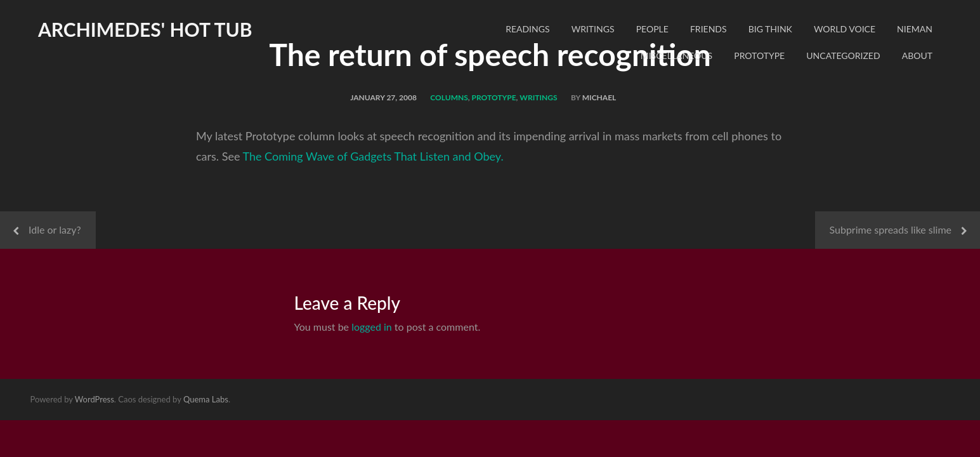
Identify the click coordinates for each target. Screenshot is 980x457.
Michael (599, 97)
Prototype (759, 56)
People (652, 29)
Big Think (770, 29)
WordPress (95, 399)
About (917, 56)
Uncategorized (843, 56)
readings (527, 29)
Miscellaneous (676, 56)
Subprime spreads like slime (891, 229)
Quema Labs (206, 399)
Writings (593, 29)
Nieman (915, 29)
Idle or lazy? (55, 229)
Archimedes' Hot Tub (145, 29)
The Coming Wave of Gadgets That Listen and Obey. (373, 156)
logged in (372, 327)
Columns (449, 97)
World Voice (845, 29)
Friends (709, 29)
